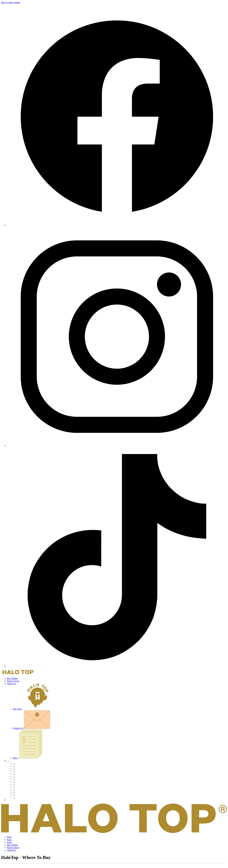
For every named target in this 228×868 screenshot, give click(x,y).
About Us (11, 684)
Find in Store (13, 681)
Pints (9, 837)
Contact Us (31, 728)
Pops (9, 840)
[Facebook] (117, 225)
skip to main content (11, 2)
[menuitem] (120, 763)
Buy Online (12, 678)
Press (28, 758)
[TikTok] (117, 666)
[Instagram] (117, 446)
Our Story (32, 709)
